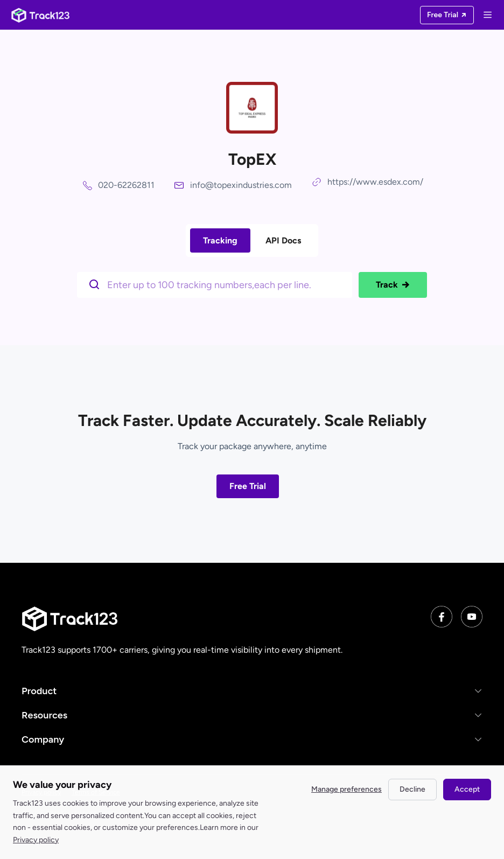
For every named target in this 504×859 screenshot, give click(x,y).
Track (393, 285)
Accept (467, 789)
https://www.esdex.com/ (375, 182)
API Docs (283, 240)
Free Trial (248, 486)
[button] (252, 691)
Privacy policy (36, 840)
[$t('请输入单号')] (217, 284)
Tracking (220, 240)
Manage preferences (346, 789)
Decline (412, 789)
